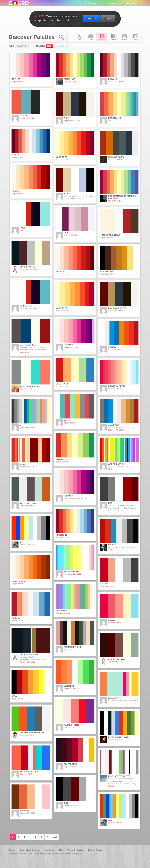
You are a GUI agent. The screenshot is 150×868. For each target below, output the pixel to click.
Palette (102, 37)
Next (55, 837)
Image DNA (136, 37)
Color (91, 37)
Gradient (113, 37)
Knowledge (49, 850)
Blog (61, 850)
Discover (111, 3)
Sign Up (91, 18)
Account (131, 3)
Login (108, 18)
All (80, 37)
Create (92, 3)
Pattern (125, 37)
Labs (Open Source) (30, 850)
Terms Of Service (76, 850)
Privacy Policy (95, 850)
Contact (12, 850)
